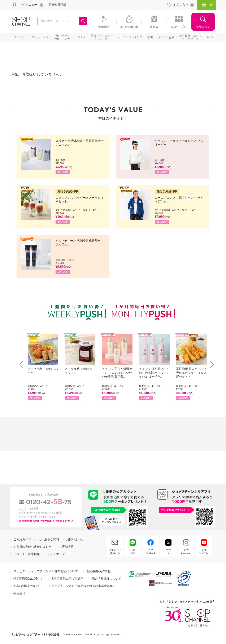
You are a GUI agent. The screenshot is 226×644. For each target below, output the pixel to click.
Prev (23, 364)
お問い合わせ (75, 539)
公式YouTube (204, 552)
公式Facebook (150, 552)
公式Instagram (186, 552)
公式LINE (133, 552)
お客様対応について (27, 586)
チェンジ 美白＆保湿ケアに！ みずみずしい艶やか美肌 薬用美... (117, 373)
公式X (168, 552)
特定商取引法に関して (28, 579)
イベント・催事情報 (27, 554)
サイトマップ (56, 554)
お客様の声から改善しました (32, 547)
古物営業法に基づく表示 (67, 579)
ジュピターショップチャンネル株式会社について (46, 571)
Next (211, 364)
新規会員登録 (57, 5)
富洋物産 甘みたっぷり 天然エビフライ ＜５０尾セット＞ (191, 373)
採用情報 (19, 593)
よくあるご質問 (49, 539)
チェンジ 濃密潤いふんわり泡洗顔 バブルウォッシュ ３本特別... (154, 373)
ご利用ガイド (22, 539)
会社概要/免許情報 (99, 571)
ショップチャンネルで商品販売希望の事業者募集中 (82, 586)
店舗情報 (68, 547)
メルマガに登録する (115, 552)
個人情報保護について (107, 579)
